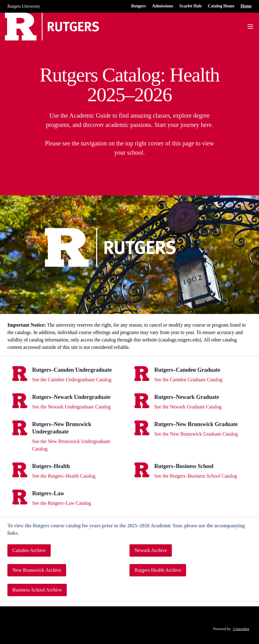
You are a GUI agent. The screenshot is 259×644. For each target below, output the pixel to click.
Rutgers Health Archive (158, 570)
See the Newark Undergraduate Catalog (71, 407)
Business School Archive (37, 590)
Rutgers (138, 6)
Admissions (163, 6)
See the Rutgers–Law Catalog (62, 503)
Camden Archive (29, 550)
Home (246, 6)
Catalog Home (221, 6)
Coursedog (241, 629)
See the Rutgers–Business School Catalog (196, 476)
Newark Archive (151, 550)
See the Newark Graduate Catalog (188, 407)
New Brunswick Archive (37, 570)
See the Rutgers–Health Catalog (64, 476)
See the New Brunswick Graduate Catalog (196, 434)
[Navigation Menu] (250, 27)
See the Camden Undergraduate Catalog (72, 380)
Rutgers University (24, 6)
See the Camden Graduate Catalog (188, 380)
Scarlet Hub (190, 6)
